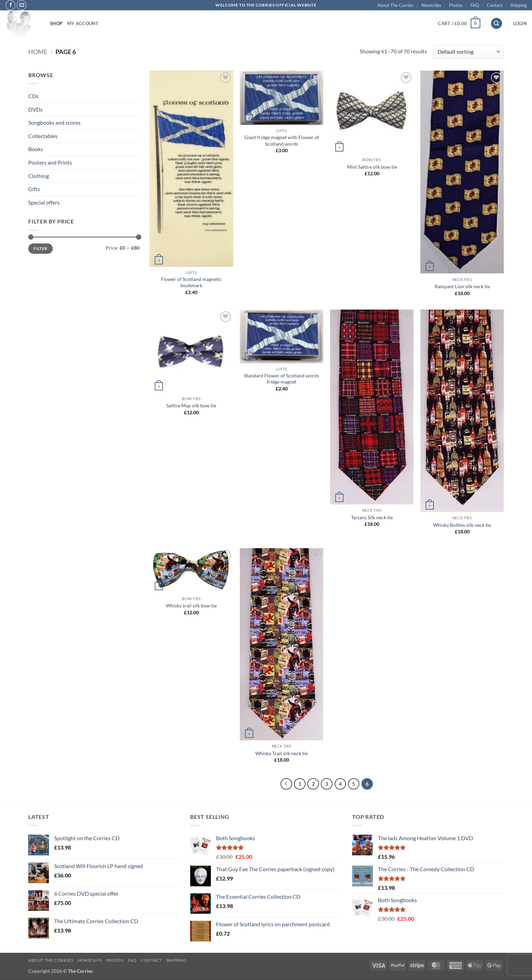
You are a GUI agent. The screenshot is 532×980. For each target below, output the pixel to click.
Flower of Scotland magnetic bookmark (191, 282)
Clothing (39, 176)
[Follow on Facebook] (11, 5)
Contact (495, 5)
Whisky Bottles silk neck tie (462, 525)
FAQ (475, 5)
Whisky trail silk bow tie (191, 606)
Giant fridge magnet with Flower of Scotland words (282, 140)
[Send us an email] (22, 5)
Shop (56, 23)
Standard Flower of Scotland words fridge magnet (282, 379)
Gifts (34, 189)
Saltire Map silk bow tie (191, 405)
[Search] (497, 24)
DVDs (35, 109)
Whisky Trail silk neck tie (282, 753)
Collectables (43, 136)
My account (83, 23)
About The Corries (395, 5)
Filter (40, 248)
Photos (456, 5)
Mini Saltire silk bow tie (372, 167)
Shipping (519, 5)
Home (38, 52)
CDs (33, 96)
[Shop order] (469, 52)
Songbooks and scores (54, 122)
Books (36, 149)
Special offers (44, 202)
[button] (459, 23)
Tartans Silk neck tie (372, 517)
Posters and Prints (50, 162)
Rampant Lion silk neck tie (462, 286)
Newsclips (431, 5)
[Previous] (286, 784)
